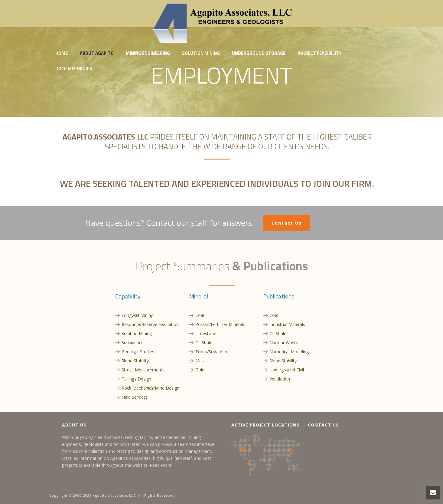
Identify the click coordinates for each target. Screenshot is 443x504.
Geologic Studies (138, 352)
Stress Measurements (143, 370)
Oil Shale (204, 343)
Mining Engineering (148, 53)
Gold (200, 370)
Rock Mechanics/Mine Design (150, 388)
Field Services (135, 397)
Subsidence (133, 343)
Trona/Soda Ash (211, 352)
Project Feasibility (319, 53)
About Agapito (97, 53)
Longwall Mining (137, 315)
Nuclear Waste (284, 343)
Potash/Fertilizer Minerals (220, 324)
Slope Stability (135, 361)
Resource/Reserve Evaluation (150, 324)
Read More (161, 465)
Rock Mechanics (74, 69)
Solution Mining (201, 53)
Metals (202, 361)
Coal (200, 315)
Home (62, 53)
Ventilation (280, 379)
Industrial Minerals (287, 324)
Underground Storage (259, 53)
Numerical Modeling (289, 352)
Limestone (206, 333)
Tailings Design (136, 379)
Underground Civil (287, 370)
